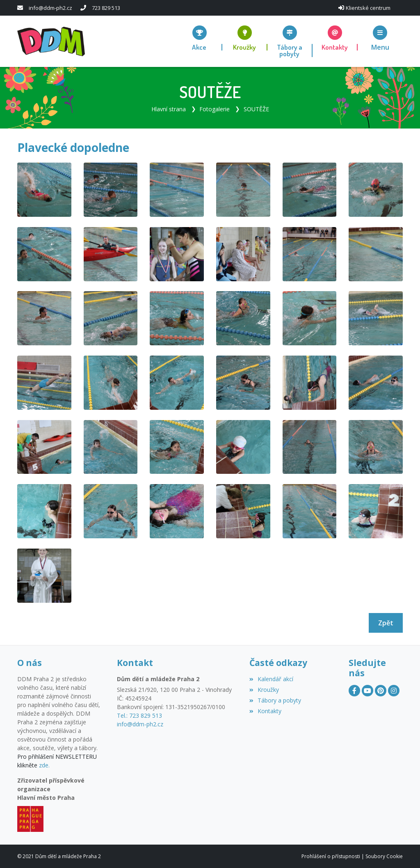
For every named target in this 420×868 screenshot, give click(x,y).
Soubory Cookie (384, 856)
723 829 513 (106, 8)
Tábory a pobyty (275, 700)
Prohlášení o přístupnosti (331, 856)
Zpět (386, 622)
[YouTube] (367, 691)
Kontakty (265, 711)
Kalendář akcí (271, 679)
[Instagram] (394, 691)
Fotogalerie (215, 109)
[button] (380, 38)
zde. (44, 765)
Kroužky (264, 689)
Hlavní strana (169, 109)
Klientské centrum (368, 8)
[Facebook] (354, 691)
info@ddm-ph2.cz (50, 8)
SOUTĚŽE (256, 109)
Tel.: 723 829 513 (139, 715)
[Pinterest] (381, 691)
